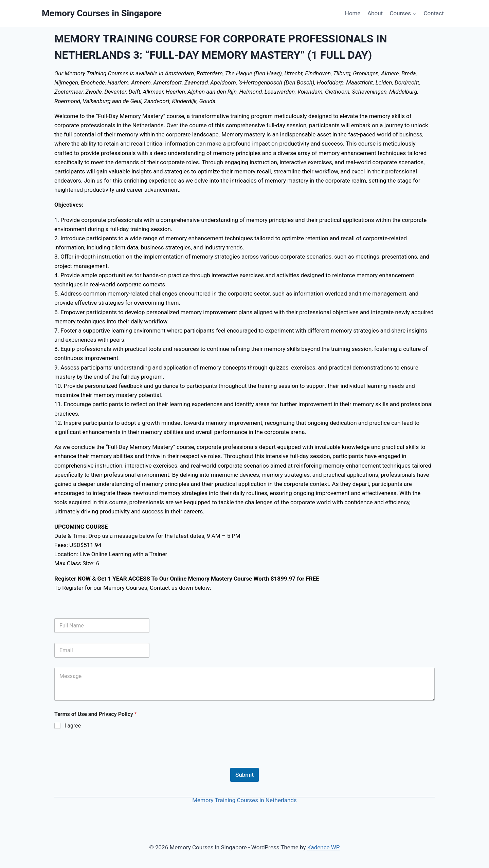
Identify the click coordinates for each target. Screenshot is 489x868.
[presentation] (106, 763)
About (375, 13)
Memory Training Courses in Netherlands (244, 800)
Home (353, 13)
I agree (73, 726)
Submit (244, 775)
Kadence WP (324, 847)
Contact (433, 13)
